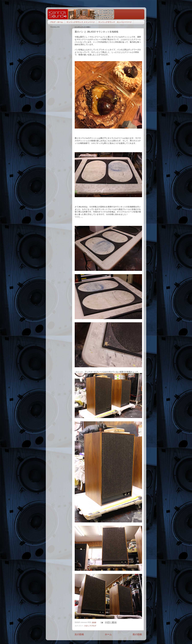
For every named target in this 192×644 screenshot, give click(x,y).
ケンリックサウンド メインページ (81, 22)
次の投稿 (79, 634)
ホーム (108, 634)
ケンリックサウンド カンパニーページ (115, 22)
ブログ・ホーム (56, 22)
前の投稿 (137, 634)
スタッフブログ (90, 626)
